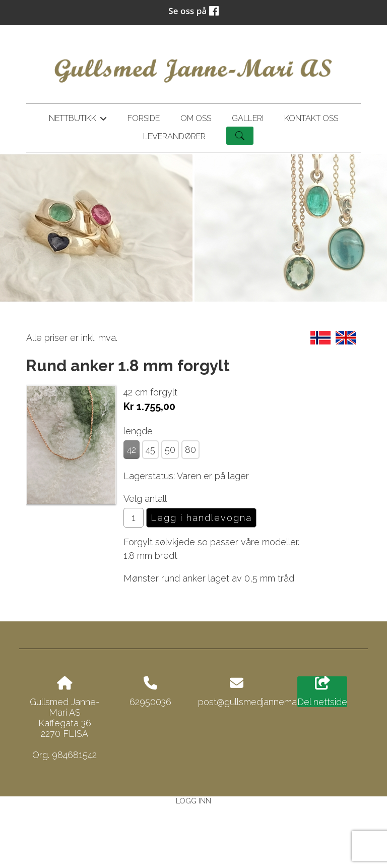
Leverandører (174, 136)
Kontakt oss (311, 118)
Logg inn (193, 801)
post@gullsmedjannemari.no (256, 702)
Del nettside (322, 692)
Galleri (248, 118)
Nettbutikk (78, 120)
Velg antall (145, 499)
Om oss (196, 118)
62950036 (150, 702)
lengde (138, 431)
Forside (144, 118)
